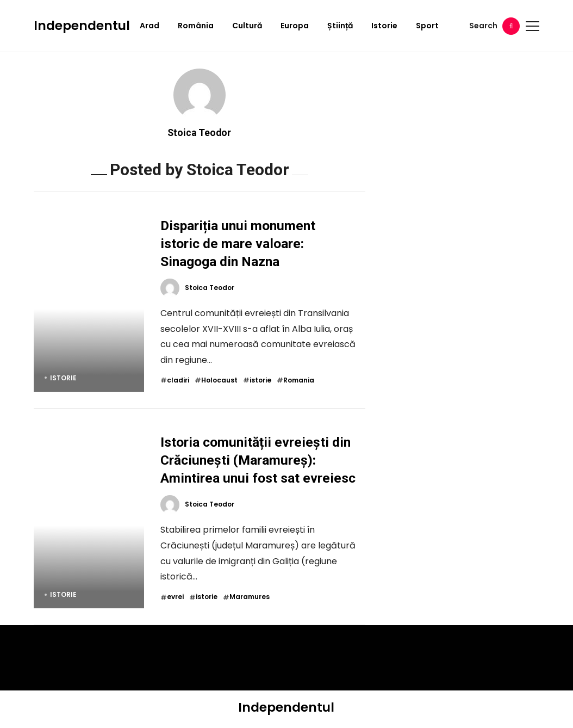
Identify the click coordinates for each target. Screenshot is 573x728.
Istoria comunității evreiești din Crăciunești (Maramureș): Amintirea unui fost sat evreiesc (258, 460)
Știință (340, 26)
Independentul (82, 26)
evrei (175, 597)
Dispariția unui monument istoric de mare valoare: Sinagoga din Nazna (238, 243)
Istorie (384, 26)
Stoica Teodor (199, 133)
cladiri (178, 380)
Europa (295, 26)
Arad (150, 26)
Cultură (247, 26)
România (196, 26)
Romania (299, 380)
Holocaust (219, 380)
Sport (427, 26)
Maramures (250, 597)
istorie (260, 380)
